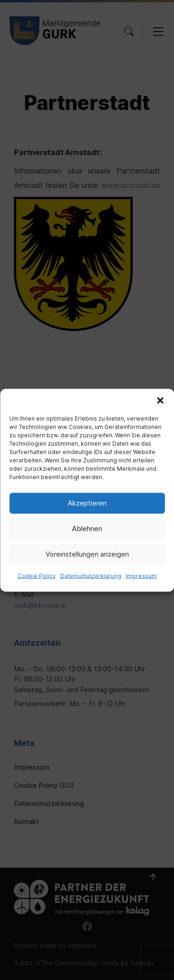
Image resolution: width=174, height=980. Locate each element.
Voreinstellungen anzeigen (87, 554)
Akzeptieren (87, 503)
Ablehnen (87, 529)
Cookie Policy (37, 575)
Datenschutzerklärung (91, 575)
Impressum (141, 575)
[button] (160, 400)
